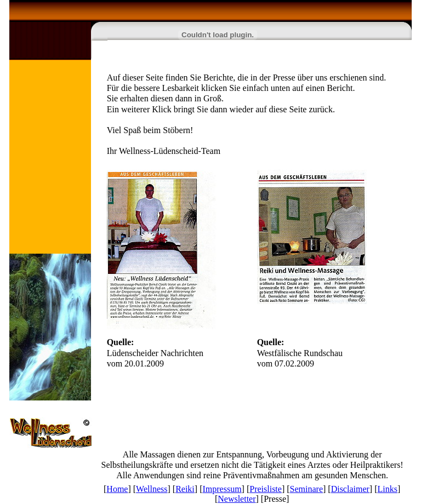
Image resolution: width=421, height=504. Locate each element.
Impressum (222, 489)
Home (117, 489)
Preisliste (266, 489)
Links (388, 489)
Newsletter (237, 499)
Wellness (152, 489)
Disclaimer (350, 489)
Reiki (185, 489)
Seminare (306, 489)
